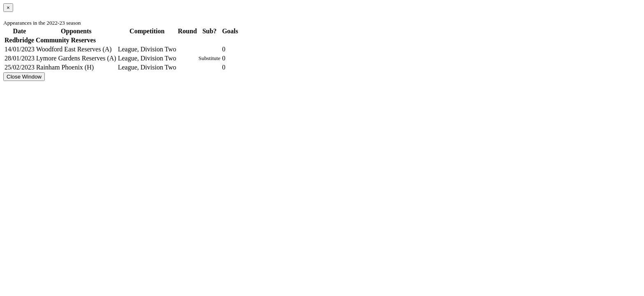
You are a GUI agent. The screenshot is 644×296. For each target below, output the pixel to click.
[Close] (8, 8)
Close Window (24, 77)
